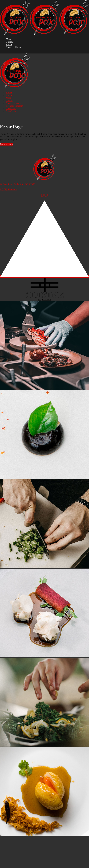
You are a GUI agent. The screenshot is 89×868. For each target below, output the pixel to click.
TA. (45, 300)
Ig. (42, 300)
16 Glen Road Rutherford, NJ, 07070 (18, 184)
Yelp (49, 300)
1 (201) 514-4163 (8, 189)
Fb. (39, 300)
